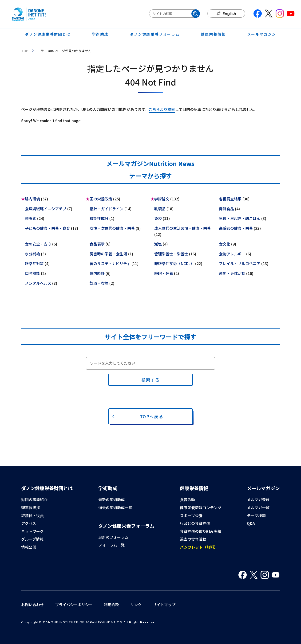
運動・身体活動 (232, 273)
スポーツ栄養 (191, 515)
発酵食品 (226, 209)
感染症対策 (34, 263)
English (229, 14)
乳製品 (160, 209)
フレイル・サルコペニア (240, 263)
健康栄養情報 (213, 34)
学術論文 (162, 199)
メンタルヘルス (38, 283)
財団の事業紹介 (34, 500)
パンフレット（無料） (199, 547)
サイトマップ (164, 605)
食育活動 (187, 500)
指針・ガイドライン (107, 209)
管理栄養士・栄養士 (171, 254)
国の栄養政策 (101, 199)
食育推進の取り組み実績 (201, 531)
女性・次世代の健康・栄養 (112, 228)
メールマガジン (262, 34)
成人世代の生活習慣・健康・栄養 (182, 228)
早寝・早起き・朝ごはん (240, 218)
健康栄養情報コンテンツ (201, 507)
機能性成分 (99, 218)
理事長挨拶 (31, 507)
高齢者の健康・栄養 (236, 228)
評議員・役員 (32, 515)
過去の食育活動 (193, 539)
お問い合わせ (32, 605)
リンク (136, 605)
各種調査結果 (230, 199)
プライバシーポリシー (74, 605)
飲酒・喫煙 (99, 283)
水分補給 (32, 254)
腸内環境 (32, 199)
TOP (25, 51)
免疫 (158, 218)
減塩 (158, 244)
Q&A (251, 523)
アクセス (29, 523)
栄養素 (31, 218)
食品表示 (97, 244)
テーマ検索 (256, 515)
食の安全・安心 (38, 244)
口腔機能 (32, 273)
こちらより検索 (162, 109)
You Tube (291, 14)
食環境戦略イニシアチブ (46, 209)
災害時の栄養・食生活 (108, 254)
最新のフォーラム (113, 537)
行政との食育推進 (195, 523)
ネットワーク (32, 531)
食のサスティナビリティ (110, 263)
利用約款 (111, 605)
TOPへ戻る (152, 416)
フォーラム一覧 (111, 545)
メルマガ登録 (258, 500)
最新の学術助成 (111, 500)
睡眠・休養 (164, 273)
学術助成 (100, 34)
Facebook (258, 14)
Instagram (280, 14)
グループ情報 (32, 539)
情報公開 (29, 547)
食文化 (225, 244)
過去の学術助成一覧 (115, 507)
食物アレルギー (232, 254)
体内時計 (97, 273)
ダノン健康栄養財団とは (48, 34)
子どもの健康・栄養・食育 (48, 228)
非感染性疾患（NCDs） (174, 263)
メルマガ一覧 (258, 507)
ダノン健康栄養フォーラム (155, 34)
